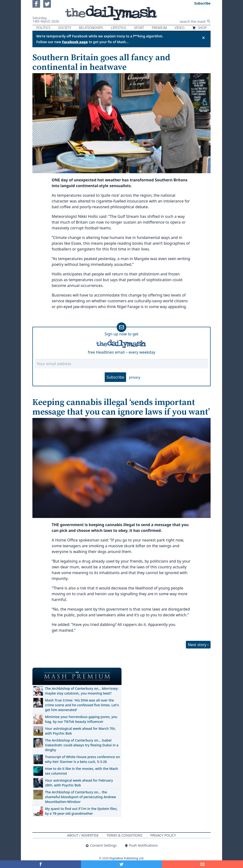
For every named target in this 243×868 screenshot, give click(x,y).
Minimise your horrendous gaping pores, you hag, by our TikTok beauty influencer (81, 719)
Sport (139, 28)
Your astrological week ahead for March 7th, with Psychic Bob (80, 731)
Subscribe (115, 377)
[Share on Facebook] (40, 864)
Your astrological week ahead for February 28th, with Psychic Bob (79, 783)
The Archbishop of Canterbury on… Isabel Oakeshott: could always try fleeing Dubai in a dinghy (82, 745)
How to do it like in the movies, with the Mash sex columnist (81, 771)
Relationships (91, 28)
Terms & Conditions (125, 835)
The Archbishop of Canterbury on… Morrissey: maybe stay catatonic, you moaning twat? (82, 691)
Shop (199, 28)
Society (65, 28)
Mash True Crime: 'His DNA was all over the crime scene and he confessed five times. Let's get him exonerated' (82, 705)
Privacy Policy (163, 835)
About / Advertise (83, 835)
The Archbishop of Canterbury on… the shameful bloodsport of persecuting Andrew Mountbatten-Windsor (80, 797)
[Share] (203, 864)
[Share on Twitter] (121, 864)
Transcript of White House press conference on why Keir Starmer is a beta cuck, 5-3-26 (82, 759)
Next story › (198, 645)
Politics (43, 28)
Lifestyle (119, 28)
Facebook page (75, 42)
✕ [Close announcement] (204, 38)
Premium (159, 28)
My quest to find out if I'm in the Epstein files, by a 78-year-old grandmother (81, 811)
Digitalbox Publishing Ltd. (127, 858)
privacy (135, 377)
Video (179, 28)
